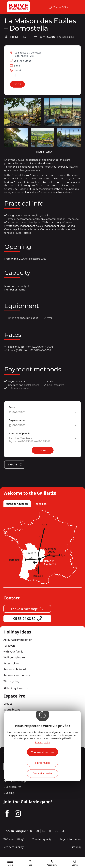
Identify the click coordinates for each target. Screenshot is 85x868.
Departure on (17, 420)
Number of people (19, 433)
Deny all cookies (43, 773)
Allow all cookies (44, 752)
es (44, 831)
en (37, 831)
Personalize (42, 763)
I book (42, 450)
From (12, 407)
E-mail (17, 66)
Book (17, 84)
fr (30, 831)
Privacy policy (43, 742)
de (56, 831)
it (50, 831)
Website (18, 71)
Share (15, 465)
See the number (23, 61)
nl (63, 831)
